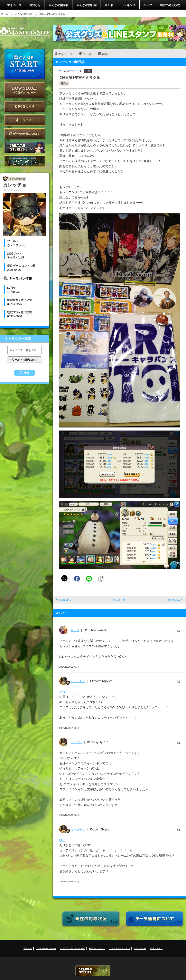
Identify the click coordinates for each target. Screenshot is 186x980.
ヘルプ (148, 5)
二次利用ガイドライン (120, 948)
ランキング (128, 5)
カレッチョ (78, 681)
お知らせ (35, 5)
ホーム (5, 14)
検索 (26, 373)
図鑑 (105, 54)
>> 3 (62, 840)
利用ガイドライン (97, 948)
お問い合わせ (140, 948)
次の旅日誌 (174, 600)
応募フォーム (156, 948)
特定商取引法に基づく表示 (73, 948)
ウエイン (76, 742)
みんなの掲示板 (59, 5)
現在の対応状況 (170, 5)
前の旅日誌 (64, 600)
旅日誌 (87, 54)
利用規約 (28, 948)
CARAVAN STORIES (93, 971)
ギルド (109, 5)
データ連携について (25, 134)
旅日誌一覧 (119, 600)
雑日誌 (64, 83)
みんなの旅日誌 (87, 5)
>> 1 (62, 691)
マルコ (75, 630)
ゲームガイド (25, 161)
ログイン (25, 120)
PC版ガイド (25, 106)
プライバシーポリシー (46, 948)
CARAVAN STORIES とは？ (25, 147)
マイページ (14, 5)
